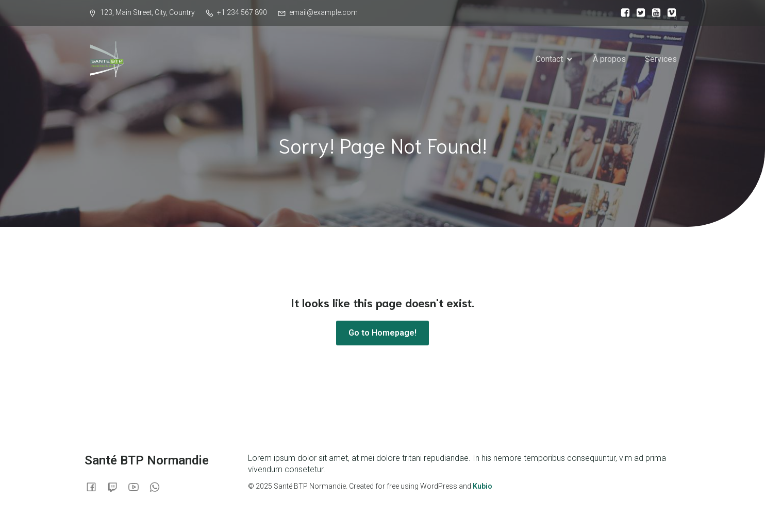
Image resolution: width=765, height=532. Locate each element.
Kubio (483, 486)
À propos (609, 59)
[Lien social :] (623, 13)
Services (661, 59)
